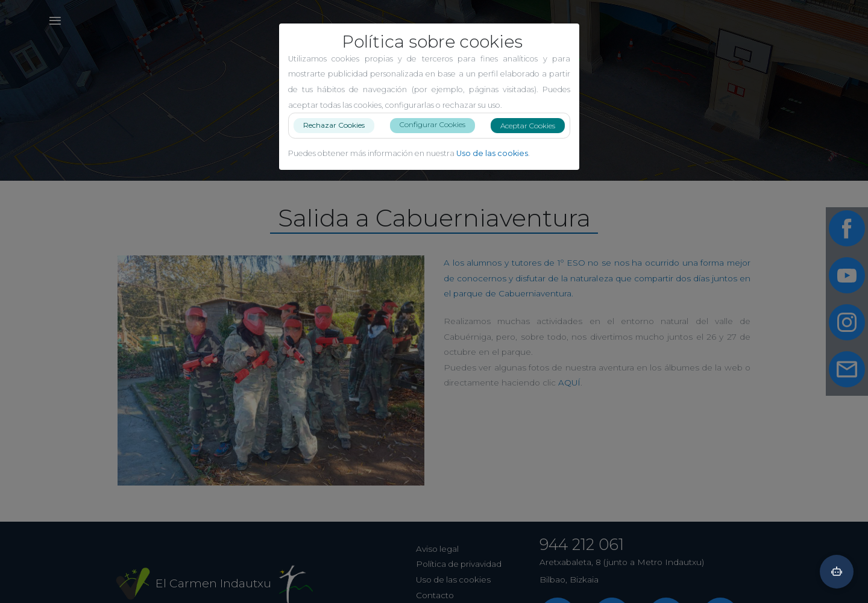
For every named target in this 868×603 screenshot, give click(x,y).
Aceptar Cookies (533, 126)
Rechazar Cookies (339, 125)
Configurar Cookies (437, 124)
